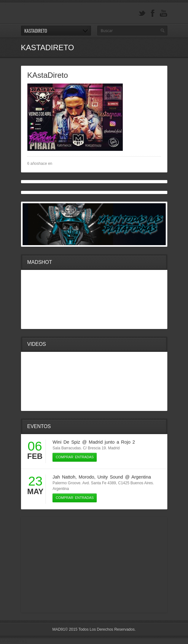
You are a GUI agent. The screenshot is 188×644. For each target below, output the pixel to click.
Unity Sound (110, 477)
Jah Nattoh (64, 477)
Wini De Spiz (66, 442)
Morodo (86, 477)
